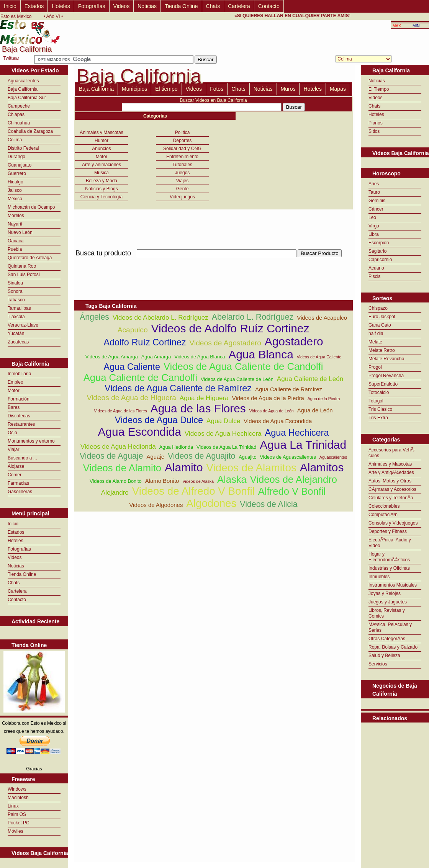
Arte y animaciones (102, 165)
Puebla (15, 249)
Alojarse (16, 466)
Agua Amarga (156, 357)
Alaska (232, 479)
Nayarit (15, 224)
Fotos (217, 89)
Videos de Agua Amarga (112, 357)
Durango (16, 157)
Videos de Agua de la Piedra (268, 398)
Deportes (183, 141)
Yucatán (16, 333)
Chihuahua (19, 123)
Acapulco (133, 330)
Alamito (184, 467)
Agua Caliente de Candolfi (140, 378)
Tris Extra (378, 418)
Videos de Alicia (269, 504)
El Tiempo (379, 89)
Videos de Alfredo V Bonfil (193, 491)
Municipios (134, 89)
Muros (288, 89)
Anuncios (101, 149)
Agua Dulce (223, 421)
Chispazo (378, 308)
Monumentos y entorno (31, 441)
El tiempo (166, 89)
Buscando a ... (22, 458)
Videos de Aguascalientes (288, 457)
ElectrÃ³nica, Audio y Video (390, 543)
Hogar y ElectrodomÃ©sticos (389, 557)
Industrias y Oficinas (389, 568)
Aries (374, 184)
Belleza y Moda (102, 181)
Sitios (374, 131)
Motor (14, 391)
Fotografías (92, 6)
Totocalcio (379, 392)
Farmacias (18, 483)
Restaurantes (21, 424)
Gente (183, 189)
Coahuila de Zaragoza (30, 131)
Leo (372, 217)
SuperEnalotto (383, 384)
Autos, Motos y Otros (390, 481)
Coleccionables (384, 506)
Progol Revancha (386, 376)
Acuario (376, 268)
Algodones (211, 503)
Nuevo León (20, 232)
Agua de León (315, 410)
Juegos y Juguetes (388, 602)
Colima (15, 140)
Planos (376, 123)
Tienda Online (181, 6)
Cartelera (239, 6)
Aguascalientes (23, 81)
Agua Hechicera (297, 433)
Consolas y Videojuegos (393, 523)
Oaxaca (16, 241)
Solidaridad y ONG (182, 149)
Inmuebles (379, 577)
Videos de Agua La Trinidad (226, 447)
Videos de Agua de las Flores (120, 411)
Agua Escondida (140, 432)
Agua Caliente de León (310, 379)
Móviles (16, 831)
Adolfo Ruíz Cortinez (145, 342)
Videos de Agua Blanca (200, 357)
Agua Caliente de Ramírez (289, 389)
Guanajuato (20, 165)
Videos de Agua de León (272, 411)
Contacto (269, 6)
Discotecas (19, 416)
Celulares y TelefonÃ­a (391, 498)
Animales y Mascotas (101, 132)
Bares (14, 407)
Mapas (338, 89)
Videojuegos (182, 197)
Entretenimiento (182, 157)
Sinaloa (15, 283)
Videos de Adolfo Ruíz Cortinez (230, 328)
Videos (122, 6)
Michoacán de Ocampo (31, 207)
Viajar (13, 450)
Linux (13, 806)
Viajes (182, 181)
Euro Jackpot (382, 317)
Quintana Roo (22, 266)
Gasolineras (20, 492)
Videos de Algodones (156, 505)
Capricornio (380, 260)
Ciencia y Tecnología (102, 197)
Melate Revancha (386, 359)
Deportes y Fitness (388, 531)
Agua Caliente (132, 367)
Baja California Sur (27, 98)
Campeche (19, 106)
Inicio (10, 6)
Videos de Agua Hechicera (223, 434)
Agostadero (294, 341)
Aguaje (156, 457)
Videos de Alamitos (251, 468)
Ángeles (94, 317)
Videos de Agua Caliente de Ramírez (178, 388)
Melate (375, 342)
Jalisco (15, 190)
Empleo (16, 382)
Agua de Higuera (204, 398)
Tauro (374, 192)
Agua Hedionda (176, 447)
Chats (213, 6)
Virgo (374, 226)
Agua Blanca (261, 354)
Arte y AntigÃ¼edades (391, 472)
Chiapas (16, 114)
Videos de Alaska (198, 481)
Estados (34, 6)
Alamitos (322, 467)
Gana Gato (380, 325)
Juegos (183, 173)
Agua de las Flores (198, 408)
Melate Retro (382, 350)
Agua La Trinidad (303, 445)
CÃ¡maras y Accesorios (392, 489)
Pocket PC (19, 823)
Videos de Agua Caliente (319, 357)
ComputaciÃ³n (383, 515)
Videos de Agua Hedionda (118, 447)
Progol (375, 367)
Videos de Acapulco (322, 318)
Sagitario (377, 251)
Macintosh (18, 798)
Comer (15, 475)
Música (102, 173)
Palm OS (17, 814)
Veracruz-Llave (23, 325)
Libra (374, 234)
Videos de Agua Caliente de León (237, 379)
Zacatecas (18, 342)
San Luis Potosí (24, 275)
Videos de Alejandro (294, 479)
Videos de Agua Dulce (159, 420)
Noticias (147, 6)
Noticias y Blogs (101, 189)
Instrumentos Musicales (393, 585)
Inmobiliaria (19, 374)
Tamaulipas (19, 308)
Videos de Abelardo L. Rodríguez (160, 318)
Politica (183, 132)
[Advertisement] (213, 262)
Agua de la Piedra (324, 399)
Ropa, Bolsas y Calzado (393, 647)
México (15, 199)
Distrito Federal (23, 148)
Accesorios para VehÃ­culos (392, 453)
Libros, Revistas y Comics (387, 613)
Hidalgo (16, 182)
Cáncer (376, 209)
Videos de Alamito (122, 468)
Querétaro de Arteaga (30, 258)
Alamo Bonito (162, 481)
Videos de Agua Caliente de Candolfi (243, 366)
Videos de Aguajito (201, 456)
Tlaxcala (16, 317)
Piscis (374, 276)
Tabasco (16, 300)
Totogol (376, 401)
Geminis (377, 201)
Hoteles (61, 6)
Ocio (12, 433)
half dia (376, 333)
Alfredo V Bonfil (292, 491)
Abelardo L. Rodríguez (253, 317)
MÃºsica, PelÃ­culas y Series (390, 627)
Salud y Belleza (384, 655)
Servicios (378, 664)
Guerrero (17, 173)
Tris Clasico (380, 409)
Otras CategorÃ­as (387, 639)
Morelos (16, 216)
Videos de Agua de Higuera (132, 398)
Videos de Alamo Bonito (116, 481)
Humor (102, 141)
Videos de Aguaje (111, 456)
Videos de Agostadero (225, 343)
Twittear (11, 58)
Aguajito (247, 457)
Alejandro (115, 493)
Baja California (23, 89)
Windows (17, 789)
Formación (19, 399)
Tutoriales (182, 165)
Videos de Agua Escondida (278, 421)
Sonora (15, 291)
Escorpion (379, 243)
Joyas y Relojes (385, 593)
